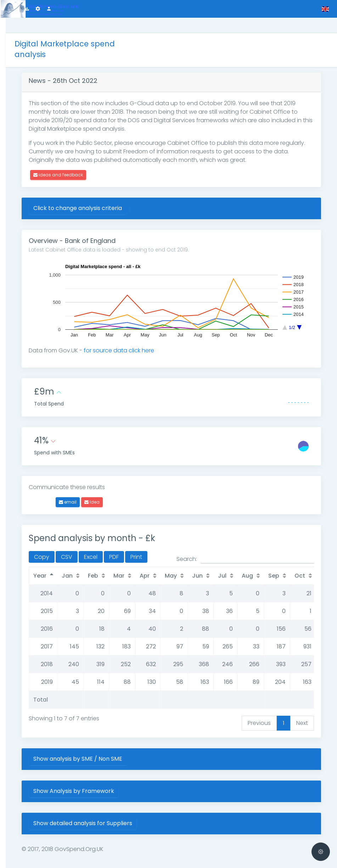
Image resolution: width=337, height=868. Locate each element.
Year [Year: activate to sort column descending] (55, 560)
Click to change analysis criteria (93, 192)
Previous (259, 707)
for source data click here (134, 335)
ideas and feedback (74, 159)
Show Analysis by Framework (89, 775)
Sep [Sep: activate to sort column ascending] (289, 560)
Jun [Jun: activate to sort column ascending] (213, 560)
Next (302, 707)
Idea (108, 486)
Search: (245, 544)
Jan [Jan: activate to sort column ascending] (83, 560)
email (83, 486)
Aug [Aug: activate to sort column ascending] (263, 560)
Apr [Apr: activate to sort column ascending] (160, 560)
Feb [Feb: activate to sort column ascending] (109, 560)
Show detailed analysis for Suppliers (98, 808)
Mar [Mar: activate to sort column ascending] (134, 560)
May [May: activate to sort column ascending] (186, 560)
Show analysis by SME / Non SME (93, 743)
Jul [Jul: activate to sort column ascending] (238, 560)
